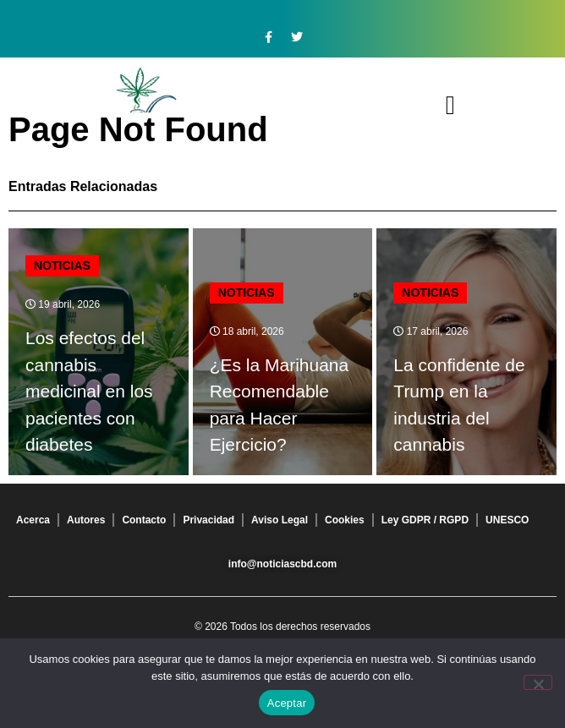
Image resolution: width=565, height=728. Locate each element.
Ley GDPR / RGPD (425, 520)
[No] (538, 682)
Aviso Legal (280, 520)
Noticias (62, 265)
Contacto (144, 520)
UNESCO (507, 520)
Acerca (33, 520)
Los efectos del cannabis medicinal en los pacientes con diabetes (89, 391)
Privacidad (208, 520)
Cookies (345, 520)
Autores (86, 520)
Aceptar (287, 703)
